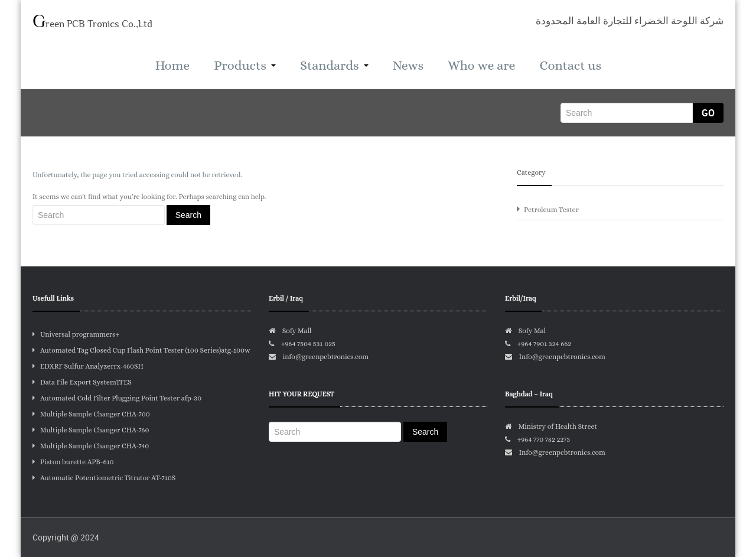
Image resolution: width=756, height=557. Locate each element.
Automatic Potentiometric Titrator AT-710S (104, 478)
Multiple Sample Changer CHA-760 (91, 430)
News (408, 65)
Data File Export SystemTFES (82, 382)
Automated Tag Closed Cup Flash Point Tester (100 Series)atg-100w (141, 350)
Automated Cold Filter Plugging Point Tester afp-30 (117, 398)
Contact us (571, 65)
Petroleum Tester (551, 210)
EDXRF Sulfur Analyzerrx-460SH (88, 366)
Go (708, 113)
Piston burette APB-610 (73, 462)
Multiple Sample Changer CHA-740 (91, 446)
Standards (334, 65)
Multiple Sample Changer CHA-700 (91, 414)
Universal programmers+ (76, 334)
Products (245, 65)
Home (172, 65)
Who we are (481, 65)
